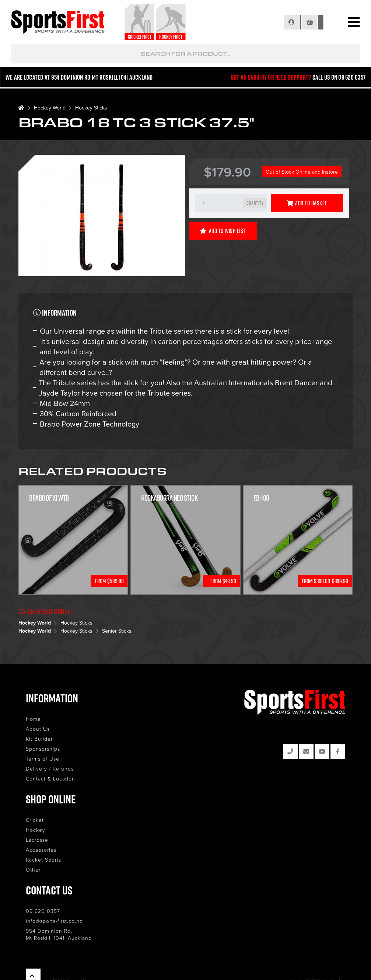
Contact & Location (50, 779)
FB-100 (261, 498)
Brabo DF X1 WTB (49, 498)
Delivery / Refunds (50, 769)
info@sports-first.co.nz (54, 921)
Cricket (35, 820)
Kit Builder (39, 739)
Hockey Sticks (91, 107)
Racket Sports (43, 860)
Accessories (41, 850)
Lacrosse (37, 840)
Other (33, 870)
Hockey (36, 830)
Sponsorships (43, 749)
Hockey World (50, 107)
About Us (38, 729)
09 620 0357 (43, 911)
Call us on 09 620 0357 (339, 78)
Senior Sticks (117, 631)
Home (33, 719)
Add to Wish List (223, 231)
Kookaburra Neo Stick (169, 498)
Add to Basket (307, 203)
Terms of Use (43, 759)
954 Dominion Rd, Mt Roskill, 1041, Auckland (59, 934)
